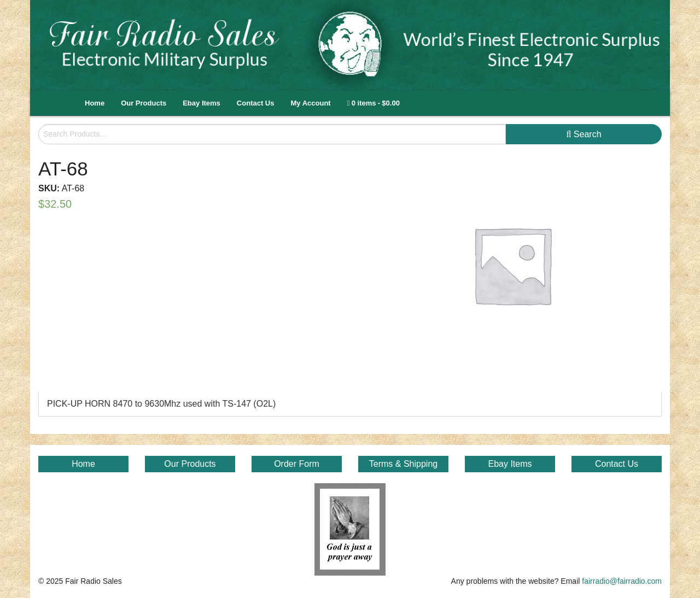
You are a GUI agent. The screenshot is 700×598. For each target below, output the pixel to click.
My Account (310, 103)
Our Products (144, 103)
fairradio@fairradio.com (622, 581)
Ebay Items (202, 103)
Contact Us (256, 103)
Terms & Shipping (403, 464)
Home (95, 103)
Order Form (297, 464)
